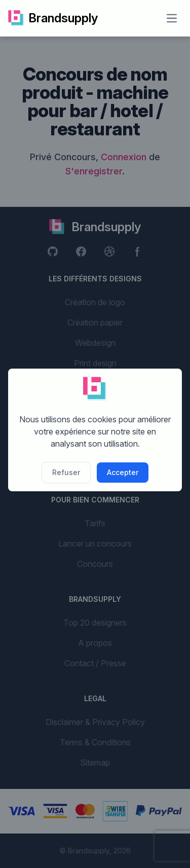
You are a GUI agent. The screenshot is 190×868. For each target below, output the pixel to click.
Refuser (66, 472)
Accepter (123, 472)
